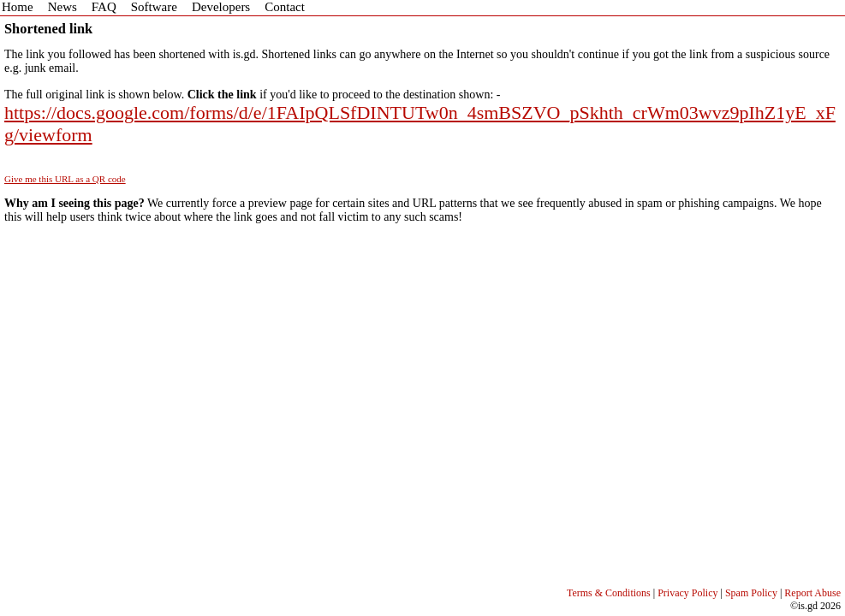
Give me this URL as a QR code (65, 179)
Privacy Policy (687, 593)
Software (154, 7)
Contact (285, 7)
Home (18, 7)
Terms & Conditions (609, 593)
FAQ (104, 7)
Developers (221, 7)
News (62, 7)
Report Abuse (812, 593)
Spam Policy (751, 593)
